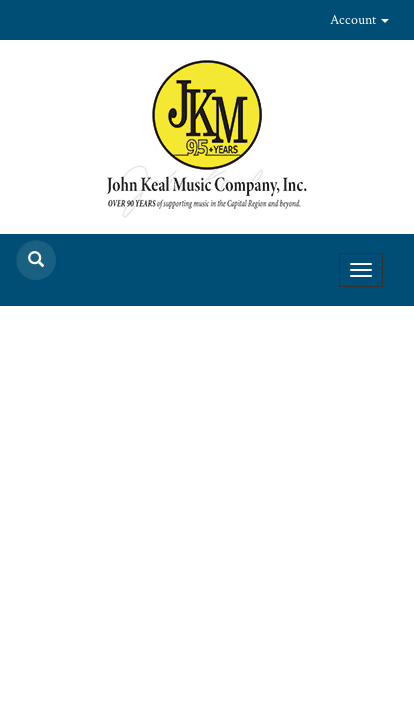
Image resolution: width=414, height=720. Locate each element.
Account (359, 20)
